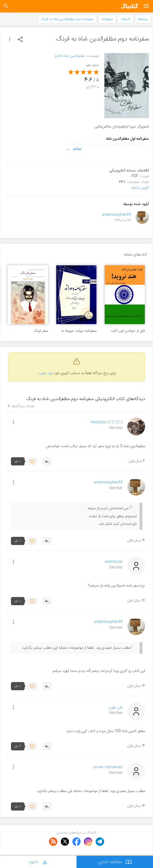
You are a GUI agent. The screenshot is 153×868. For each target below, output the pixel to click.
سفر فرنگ (41, 331)
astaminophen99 (116, 215)
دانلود (38, 862)
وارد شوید (45, 373)
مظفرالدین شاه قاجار (70, 56)
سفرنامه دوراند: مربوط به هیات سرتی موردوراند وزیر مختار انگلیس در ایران (78, 331)
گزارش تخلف (140, 188)
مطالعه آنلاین (115, 862)
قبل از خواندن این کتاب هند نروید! (128, 331)
